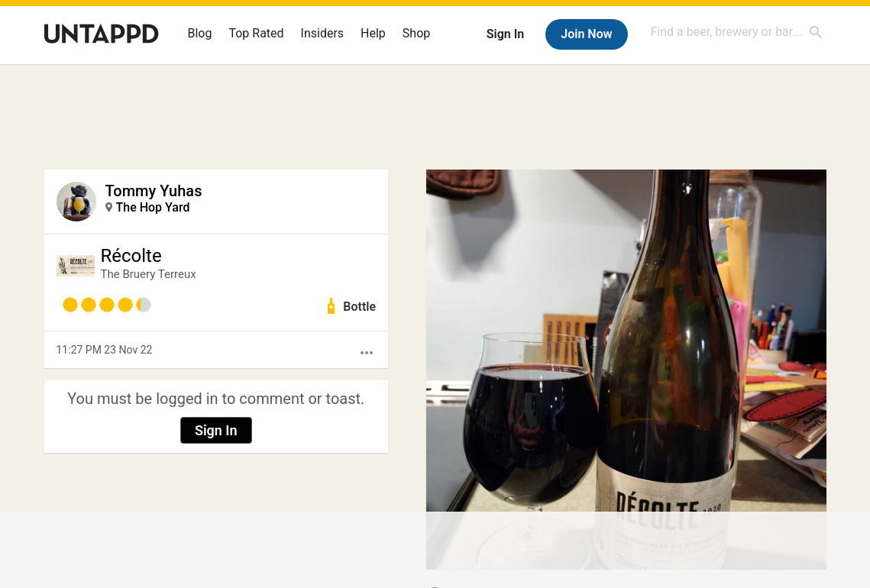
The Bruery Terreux (149, 274)
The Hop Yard (153, 207)
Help (373, 33)
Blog (200, 33)
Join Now (586, 34)
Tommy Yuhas (154, 191)
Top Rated (256, 33)
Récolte (131, 256)
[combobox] (737, 32)
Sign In (505, 34)
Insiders (323, 33)
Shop (416, 33)
